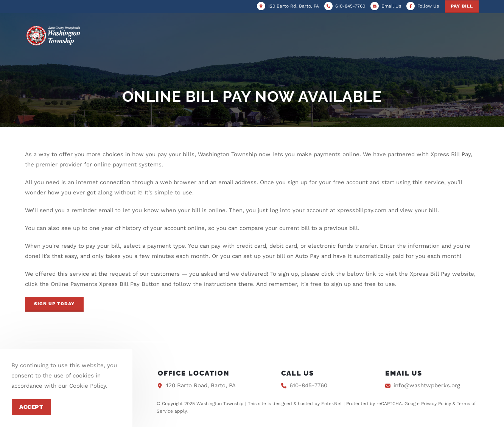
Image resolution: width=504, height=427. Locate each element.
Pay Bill (462, 6)
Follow (428, 6)
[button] (54, 304)
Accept (31, 407)
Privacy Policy (436, 404)
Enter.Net (332, 404)
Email (391, 6)
